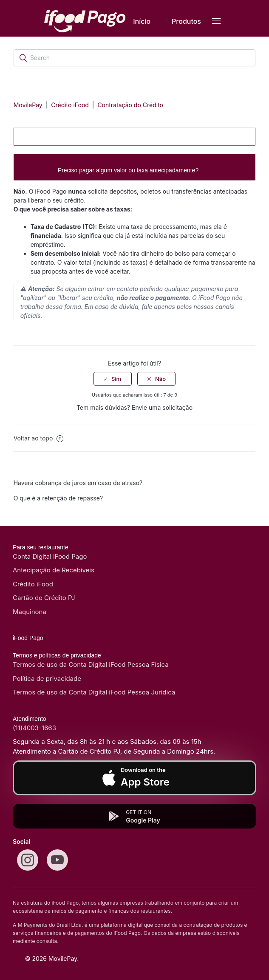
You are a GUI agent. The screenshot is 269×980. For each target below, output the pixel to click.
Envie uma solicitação (162, 407)
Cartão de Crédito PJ (44, 598)
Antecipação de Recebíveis (54, 570)
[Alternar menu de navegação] (216, 21)
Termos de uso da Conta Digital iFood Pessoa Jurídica (94, 692)
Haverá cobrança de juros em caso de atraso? (78, 483)
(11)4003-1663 (34, 728)
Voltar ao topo (39, 438)
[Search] (135, 58)
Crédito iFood (71, 105)
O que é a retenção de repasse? (58, 498)
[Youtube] (57, 860)
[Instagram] (28, 860)
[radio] (113, 379)
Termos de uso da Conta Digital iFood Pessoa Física (91, 664)
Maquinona (30, 612)
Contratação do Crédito (130, 105)
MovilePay (28, 105)
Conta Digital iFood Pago (50, 556)
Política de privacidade (47, 679)
